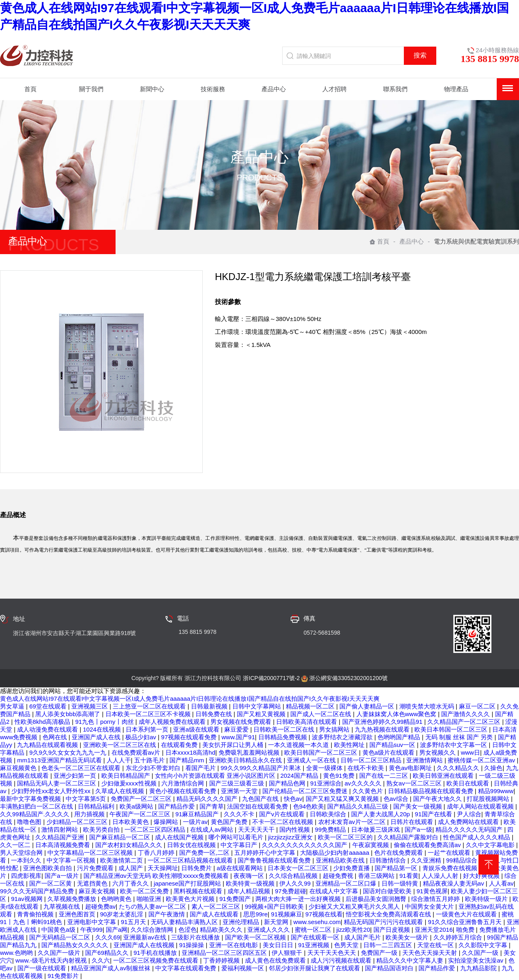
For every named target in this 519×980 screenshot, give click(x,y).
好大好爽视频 (482, 876)
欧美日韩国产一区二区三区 (322, 752)
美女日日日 (279, 945)
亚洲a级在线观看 (197, 729)
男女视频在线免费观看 (242, 722)
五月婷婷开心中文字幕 (266, 853)
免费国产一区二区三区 (142, 799)
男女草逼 (13, 706)
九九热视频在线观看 (383, 729)
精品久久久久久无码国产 (470, 829)
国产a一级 (418, 829)
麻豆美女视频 (98, 891)
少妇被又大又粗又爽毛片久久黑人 (355, 906)
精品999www (496, 791)
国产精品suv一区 (393, 745)
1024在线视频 (103, 729)
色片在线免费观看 (399, 853)
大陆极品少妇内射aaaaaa (335, 853)
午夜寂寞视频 (371, 845)
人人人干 (119, 760)
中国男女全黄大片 (430, 906)
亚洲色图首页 (78, 914)
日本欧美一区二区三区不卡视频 (149, 714)
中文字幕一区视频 (72, 860)
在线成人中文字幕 (335, 891)
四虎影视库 (26, 876)
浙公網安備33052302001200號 (349, 678)
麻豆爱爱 (237, 729)
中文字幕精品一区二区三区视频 (91, 853)
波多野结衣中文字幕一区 (454, 745)
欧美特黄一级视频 (251, 883)
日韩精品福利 (97, 806)
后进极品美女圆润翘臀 (377, 899)
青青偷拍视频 (36, 914)
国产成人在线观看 (215, 914)
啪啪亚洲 (150, 899)
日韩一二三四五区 (388, 945)
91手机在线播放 (156, 953)
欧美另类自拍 (102, 829)
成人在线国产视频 (180, 837)
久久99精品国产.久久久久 (35, 814)
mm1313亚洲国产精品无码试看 (60, 760)
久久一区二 (16, 845)
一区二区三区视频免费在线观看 (157, 960)
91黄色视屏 (432, 891)
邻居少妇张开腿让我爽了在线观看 (315, 968)
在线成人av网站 (212, 829)
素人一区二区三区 (217, 906)
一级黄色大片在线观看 (467, 914)
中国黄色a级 (59, 930)
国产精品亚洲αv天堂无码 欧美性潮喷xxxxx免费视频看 (157, 876)
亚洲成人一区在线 (312, 760)
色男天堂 (347, 945)
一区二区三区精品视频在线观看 (191, 860)
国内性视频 (295, 829)
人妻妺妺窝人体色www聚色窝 (397, 714)
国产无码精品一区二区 (60, 937)
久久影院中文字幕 (484, 945)
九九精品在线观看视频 (48, 745)
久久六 (101, 960)
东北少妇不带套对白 (154, 768)
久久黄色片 (368, 791)
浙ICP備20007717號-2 (271, 678)
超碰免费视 (339, 876)
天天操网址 (163, 868)
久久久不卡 (240, 814)
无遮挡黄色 (93, 883)
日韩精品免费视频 (283, 737)
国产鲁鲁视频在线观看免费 (275, 860)
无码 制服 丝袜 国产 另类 (460, 737)
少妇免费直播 (352, 868)
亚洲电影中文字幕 (92, 922)
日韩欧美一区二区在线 (285, 729)
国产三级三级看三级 (237, 783)
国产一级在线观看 (43, 968)
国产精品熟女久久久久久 (76, 945)
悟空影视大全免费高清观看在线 (389, 914)
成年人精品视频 (250, 891)
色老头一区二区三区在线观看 (82, 768)
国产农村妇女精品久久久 (130, 845)
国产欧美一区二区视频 (256, 937)
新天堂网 (277, 922)
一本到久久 (27, 860)
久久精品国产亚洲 (60, 837)
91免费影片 (64, 976)
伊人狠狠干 (288, 953)
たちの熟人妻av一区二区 (153, 906)
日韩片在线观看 (413, 822)
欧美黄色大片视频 (191, 899)
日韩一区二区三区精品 (372, 760)
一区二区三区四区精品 (156, 829)
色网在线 (56, 737)
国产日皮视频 (392, 930)
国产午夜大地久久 (438, 799)
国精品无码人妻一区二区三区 (57, 783)
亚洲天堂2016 (434, 930)
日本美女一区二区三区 (299, 868)
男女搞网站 (335, 729)
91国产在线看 (434, 814)
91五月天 (134, 922)
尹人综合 (469, 814)
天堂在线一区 (436, 945)
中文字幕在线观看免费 (187, 968)
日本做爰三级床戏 (376, 829)
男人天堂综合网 (22, 853)
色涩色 (188, 930)
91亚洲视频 (314, 945)
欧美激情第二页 (122, 860)
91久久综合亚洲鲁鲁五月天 (466, 922)
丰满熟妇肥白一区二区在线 (37, 806)
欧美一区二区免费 (145, 891)
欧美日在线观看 (469, 783)
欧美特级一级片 (487, 899)
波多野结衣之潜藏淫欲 (343, 737)
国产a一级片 (62, 876)
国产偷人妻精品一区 (368, 706)
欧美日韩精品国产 (127, 776)
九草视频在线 (62, 906)
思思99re (255, 914)
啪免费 (466, 930)
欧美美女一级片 (408, 937)
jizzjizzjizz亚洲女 (291, 837)
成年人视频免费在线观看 (173, 722)
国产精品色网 (288, 783)
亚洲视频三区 (90, 706)
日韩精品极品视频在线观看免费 (431, 791)
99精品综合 (462, 860)
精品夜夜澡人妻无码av (454, 883)
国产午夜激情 (167, 914)
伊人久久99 (296, 883)
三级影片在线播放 (196, 937)
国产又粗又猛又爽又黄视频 (343, 799)
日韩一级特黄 (401, 883)
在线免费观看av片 (137, 752)
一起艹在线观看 (450, 853)
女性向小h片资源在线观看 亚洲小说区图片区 (216, 776)
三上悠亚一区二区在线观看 (150, 706)
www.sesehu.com (317, 922)
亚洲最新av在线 (146, 937)
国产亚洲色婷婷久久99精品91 (383, 722)
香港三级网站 (377, 876)
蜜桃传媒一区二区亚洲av (482, 760)
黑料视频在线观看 (199, 891)
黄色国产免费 (230, 822)
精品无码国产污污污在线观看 (384, 922)
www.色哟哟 (17, 953)
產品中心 (412, 241)
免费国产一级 (380, 953)
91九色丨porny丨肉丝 (105, 722)
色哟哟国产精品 (400, 737)
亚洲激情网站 (425, 760)
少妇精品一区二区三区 (78, 822)
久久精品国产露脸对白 (409, 837)
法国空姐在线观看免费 (258, 806)
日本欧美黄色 (131, 822)
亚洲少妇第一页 (76, 776)
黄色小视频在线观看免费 (183, 791)
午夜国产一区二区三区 (141, 814)
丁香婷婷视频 (222, 960)
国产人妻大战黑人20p (381, 814)
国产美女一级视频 (418, 806)
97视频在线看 (324, 914)
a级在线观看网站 (240, 868)
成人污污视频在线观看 (342, 960)
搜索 (420, 55)
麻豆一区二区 (478, 706)
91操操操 (193, 945)
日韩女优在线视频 (192, 845)
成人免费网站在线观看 (469, 822)
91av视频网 (28, 899)
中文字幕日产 (240, 845)
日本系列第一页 (148, 729)
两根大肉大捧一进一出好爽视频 (299, 899)
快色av (293, 799)
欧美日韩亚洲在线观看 (444, 776)
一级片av (195, 822)
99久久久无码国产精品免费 (38, 891)
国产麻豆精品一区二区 (120, 837)
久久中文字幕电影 (491, 845)
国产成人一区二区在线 (322, 714)
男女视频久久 (438, 752)
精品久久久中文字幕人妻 (411, 960)
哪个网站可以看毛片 (237, 837)
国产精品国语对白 (390, 968)
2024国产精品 (300, 776)
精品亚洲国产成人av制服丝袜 (112, 968)
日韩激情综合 (388, 860)
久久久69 (108, 937)
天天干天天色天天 (332, 953)
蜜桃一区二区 (314, 930)
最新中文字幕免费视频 (31, 799)
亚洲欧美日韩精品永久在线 (246, 760)
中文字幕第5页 (87, 799)
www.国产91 (238, 737)
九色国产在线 (261, 799)
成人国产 (131, 868)
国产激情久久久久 (466, 714)
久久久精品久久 (459, 768)
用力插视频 (90, 814)
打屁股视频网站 (489, 799)
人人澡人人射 (441, 876)
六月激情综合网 (183, 783)
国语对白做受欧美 (388, 891)
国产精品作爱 (177, 806)
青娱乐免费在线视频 (451, 868)
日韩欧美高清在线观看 (307, 722)
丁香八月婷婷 (157, 853)
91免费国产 (236, 899)
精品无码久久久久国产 (208, 799)
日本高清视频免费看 (63, 845)
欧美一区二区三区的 (346, 837)
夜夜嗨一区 (250, 876)
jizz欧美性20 (353, 930)
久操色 (493, 768)
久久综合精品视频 (294, 876)
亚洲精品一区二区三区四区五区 (225, 953)
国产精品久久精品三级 (358, 806)
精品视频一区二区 (311, 706)
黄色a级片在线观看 (389, 752)
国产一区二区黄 (51, 883)
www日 (470, 752)
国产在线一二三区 (384, 776)
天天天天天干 (257, 829)
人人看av (501, 883)
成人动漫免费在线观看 (48, 729)
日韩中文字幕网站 (257, 706)
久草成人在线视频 (120, 791)
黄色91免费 (340, 776)
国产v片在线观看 (283, 814)
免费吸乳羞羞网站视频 (250, 752)
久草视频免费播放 (73, 899)
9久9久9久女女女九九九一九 (69, 752)
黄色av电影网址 (411, 768)
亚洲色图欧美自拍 (48, 868)
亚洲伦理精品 (242, 922)
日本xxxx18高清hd (190, 752)
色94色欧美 (309, 806)
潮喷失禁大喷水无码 (428, 706)
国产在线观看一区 (316, 937)
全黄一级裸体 (325, 768)
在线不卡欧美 (367, 768)
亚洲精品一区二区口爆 (347, 883)
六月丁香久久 (131, 883)
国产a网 (117, 930)
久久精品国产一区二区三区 (465, 722)
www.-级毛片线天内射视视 (52, 960)
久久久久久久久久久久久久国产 (305, 845)
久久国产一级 (481, 953)
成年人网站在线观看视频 (481, 806)
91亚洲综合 (326, 783)
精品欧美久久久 (222, 930)
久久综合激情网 (153, 930)
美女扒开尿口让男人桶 (234, 745)
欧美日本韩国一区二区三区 (452, 729)
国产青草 (212, 806)
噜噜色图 (30, 822)
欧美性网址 (350, 745)
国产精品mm (188, 760)
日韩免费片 (197, 868)
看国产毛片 (201, 768)
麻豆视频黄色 (19, 768)
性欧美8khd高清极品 (43, 722)
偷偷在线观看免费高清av (428, 845)
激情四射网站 (60, 829)
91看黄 (409, 876)
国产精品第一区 (397, 868)
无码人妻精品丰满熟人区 (185, 922)
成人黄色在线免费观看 (276, 960)
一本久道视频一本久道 (299, 745)
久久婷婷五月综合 (459, 937)
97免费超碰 (291, 891)
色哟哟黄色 (117, 899)
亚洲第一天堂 (240, 791)
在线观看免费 (180, 745)
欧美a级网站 (137, 806)
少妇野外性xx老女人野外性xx (52, 791)
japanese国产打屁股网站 (188, 883)
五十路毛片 (150, 760)
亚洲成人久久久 (269, 930)
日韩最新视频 (210, 706)
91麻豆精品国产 (198, 814)
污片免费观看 (96, 868)
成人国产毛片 (363, 937)
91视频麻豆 (286, 914)
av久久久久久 (364, 783)
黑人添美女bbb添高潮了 (69, 714)
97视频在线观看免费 (190, 737)
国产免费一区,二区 (205, 853)
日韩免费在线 (214, 714)
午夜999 (91, 930)
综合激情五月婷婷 (436, 899)
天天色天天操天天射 (430, 953)
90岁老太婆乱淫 (123, 914)
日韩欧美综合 (329, 814)
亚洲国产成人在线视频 (145, 945)
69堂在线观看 (49, 706)
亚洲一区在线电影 (234, 945)
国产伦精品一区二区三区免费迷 (306, 791)
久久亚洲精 (427, 860)
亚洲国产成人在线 (97, 737)
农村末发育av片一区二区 (353, 822)
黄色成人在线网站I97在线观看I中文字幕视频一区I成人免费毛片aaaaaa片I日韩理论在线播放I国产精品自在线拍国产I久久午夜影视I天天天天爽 (190, 699)
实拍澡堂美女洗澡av (476, 960)
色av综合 (397, 799)
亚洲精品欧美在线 (341, 860)
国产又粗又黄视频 (262, 714)
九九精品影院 (479, 968)
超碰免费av (101, 906)
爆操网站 (167, 822)
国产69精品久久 (108, 953)
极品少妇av (142, 737)
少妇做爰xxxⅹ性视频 (130, 783)
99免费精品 (331, 829)
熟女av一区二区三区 (415, 783)
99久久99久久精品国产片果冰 (262, 768)
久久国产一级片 (60, 953)
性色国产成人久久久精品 (477, 837)
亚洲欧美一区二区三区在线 (120, 745)
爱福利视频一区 (243, 968)
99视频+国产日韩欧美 (275, 906)
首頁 (379, 241)
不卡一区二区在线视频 (283, 822)
